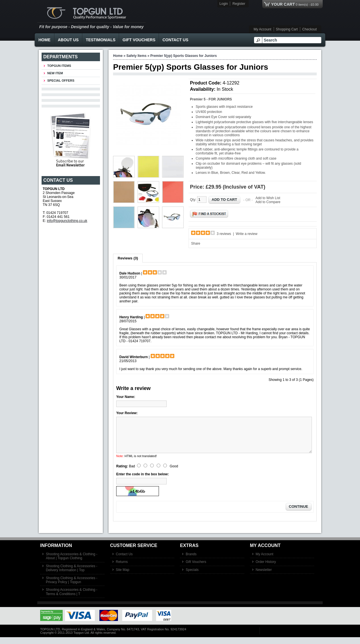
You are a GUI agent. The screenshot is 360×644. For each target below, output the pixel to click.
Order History (266, 569)
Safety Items (137, 56)
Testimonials (101, 40)
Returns (122, 569)
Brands (191, 561)
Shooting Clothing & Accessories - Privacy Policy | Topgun (72, 587)
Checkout (309, 29)
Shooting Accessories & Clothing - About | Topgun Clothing (72, 563)
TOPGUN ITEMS (59, 66)
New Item (55, 73)
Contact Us (175, 40)
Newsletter (264, 577)
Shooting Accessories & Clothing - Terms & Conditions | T (72, 598)
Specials (192, 577)
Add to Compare (268, 202)
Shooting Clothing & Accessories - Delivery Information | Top (72, 575)
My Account (263, 29)
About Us (68, 40)
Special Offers (61, 80)
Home (44, 40)
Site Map (123, 577)
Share (196, 243)
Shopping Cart (287, 29)
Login (224, 4)
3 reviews (224, 234)
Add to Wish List (268, 198)
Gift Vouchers (139, 40)
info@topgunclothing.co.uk (67, 221)
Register (239, 4)
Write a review (247, 234)
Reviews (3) (128, 258)
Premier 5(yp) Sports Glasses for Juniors (184, 56)
